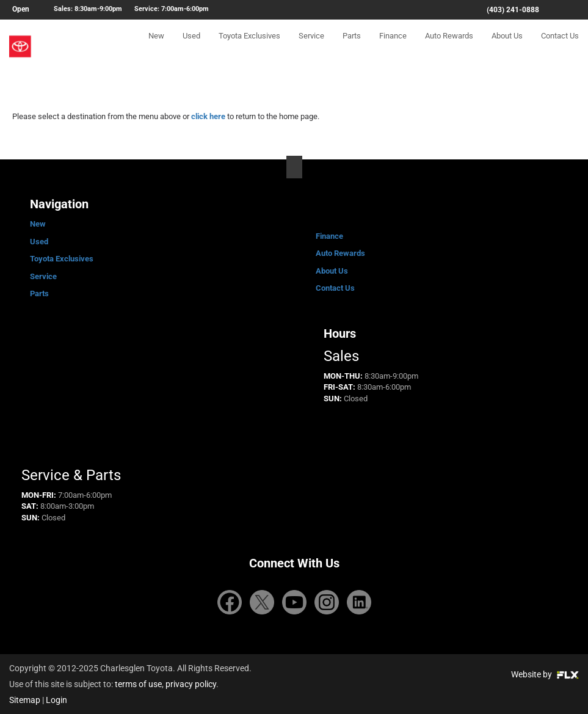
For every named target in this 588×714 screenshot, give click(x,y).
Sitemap (25, 700)
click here (208, 116)
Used (191, 47)
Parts (352, 47)
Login (56, 700)
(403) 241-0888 (513, 10)
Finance (393, 47)
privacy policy (191, 684)
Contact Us (560, 47)
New (156, 47)
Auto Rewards (449, 47)
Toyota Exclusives (249, 47)
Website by (545, 674)
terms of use (138, 684)
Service (311, 47)
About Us (507, 47)
